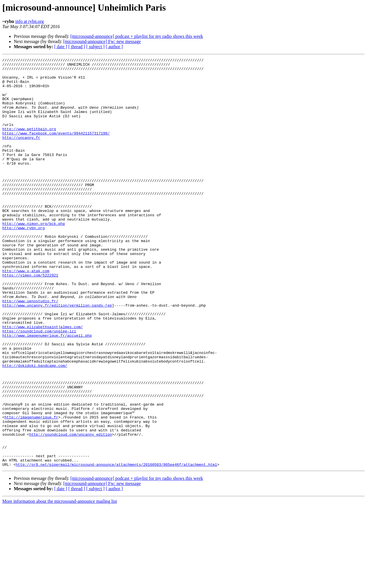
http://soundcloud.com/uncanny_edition (71, 510)
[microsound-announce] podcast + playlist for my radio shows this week (137, 36)
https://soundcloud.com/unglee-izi (39, 386)
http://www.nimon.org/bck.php (34, 257)
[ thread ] (77, 47)
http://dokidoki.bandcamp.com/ (35, 427)
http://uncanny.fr (21, 154)
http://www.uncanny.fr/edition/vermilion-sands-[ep (57, 355)
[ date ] (61, 47)
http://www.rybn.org (24, 262)
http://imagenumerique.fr (31, 489)
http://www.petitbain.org (29, 143)
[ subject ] (95, 47)
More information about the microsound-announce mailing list (60, 583)
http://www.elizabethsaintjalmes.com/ (43, 381)
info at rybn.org (30, 21)
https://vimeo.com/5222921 (30, 319)
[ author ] (114, 47)
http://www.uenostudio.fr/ (30, 350)
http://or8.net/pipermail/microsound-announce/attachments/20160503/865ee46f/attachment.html (116, 546)
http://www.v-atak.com (26, 314)
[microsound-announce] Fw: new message (102, 41)
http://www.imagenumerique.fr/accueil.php (47, 391)
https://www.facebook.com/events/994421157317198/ (56, 149)
